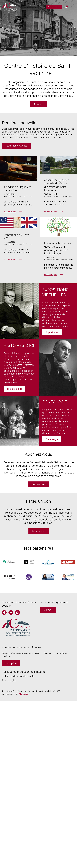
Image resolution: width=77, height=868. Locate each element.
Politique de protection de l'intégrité (24, 672)
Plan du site (9, 680)
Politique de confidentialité (18, 676)
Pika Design (24, 694)
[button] (2, 28)
